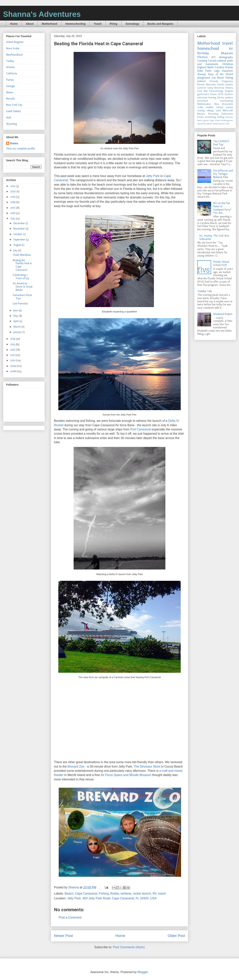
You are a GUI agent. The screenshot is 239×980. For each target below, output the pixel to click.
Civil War (203, 91)
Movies (201, 114)
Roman (201, 84)
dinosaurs (211, 84)
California (12, 73)
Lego (217, 71)
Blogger (143, 972)
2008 (13, 371)
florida (115, 894)
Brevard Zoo (76, 767)
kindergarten (227, 120)
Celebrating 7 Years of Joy (21, 277)
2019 (13, 197)
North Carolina (216, 67)
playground (204, 78)
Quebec (229, 94)
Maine (10, 92)
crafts (200, 107)
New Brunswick (224, 104)
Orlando (214, 81)
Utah (9, 118)
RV (154, 894)
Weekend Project (223, 314)
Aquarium (227, 71)
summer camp (205, 88)
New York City (14, 105)
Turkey (10, 61)
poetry (229, 107)
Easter (214, 94)
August (17, 245)
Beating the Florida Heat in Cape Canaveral (22, 265)
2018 (13, 202)
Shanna (14, 143)
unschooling (226, 101)
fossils (221, 84)
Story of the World (220, 74)
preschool (203, 101)
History (202, 57)
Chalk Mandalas (22, 255)
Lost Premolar (20, 304)
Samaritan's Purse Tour (22, 297)
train (227, 124)
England (202, 67)
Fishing (104, 894)
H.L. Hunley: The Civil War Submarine (214, 237)
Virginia (229, 91)
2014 (13, 339)
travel (162, 894)
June (16, 310)
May (16, 316)
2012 (13, 350)
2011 (13, 355)
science (201, 81)
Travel (98, 24)
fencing (212, 97)
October (18, 234)
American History (224, 88)
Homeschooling (75, 24)
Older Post (176, 936)
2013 (13, 344)
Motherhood (49, 24)
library (221, 97)
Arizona (10, 67)
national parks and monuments (215, 62)
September (20, 240)
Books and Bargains (160, 24)
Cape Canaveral (86, 894)
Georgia (11, 86)
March (17, 327)
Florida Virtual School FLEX (221, 263)
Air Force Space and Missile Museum (126, 775)
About (30, 24)
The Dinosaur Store (147, 767)
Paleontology (216, 91)
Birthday (203, 53)
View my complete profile (21, 149)
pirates (229, 84)
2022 (13, 186)
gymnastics (203, 94)
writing (221, 117)
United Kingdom (15, 42)
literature (202, 124)
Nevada (10, 99)
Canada (212, 61)
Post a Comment (70, 917)
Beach (69, 894)
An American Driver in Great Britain (23, 287)
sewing (201, 110)
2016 (13, 213)
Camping (202, 61)
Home (14, 24)
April (16, 321)
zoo (214, 78)
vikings (210, 110)
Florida (10, 80)
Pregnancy (227, 81)
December (20, 223)
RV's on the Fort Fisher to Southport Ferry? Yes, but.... (222, 208)
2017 (13, 208)
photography (226, 57)
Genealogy (133, 24)
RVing (114, 24)
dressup (202, 74)
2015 (13, 218)
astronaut (202, 97)
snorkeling (210, 117)
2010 (13, 360)
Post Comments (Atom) (129, 947)
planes (209, 124)
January (18, 332)
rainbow (126, 894)
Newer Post (63, 936)
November (20, 229)
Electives (229, 117)
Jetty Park (153, 176)
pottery (229, 97)
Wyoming (11, 124)
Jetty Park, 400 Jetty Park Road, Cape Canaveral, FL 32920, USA (112, 898)
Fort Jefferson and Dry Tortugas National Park (223, 174)
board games (203, 120)
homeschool (208, 48)
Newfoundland (14, 55)
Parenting (213, 114)
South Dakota (13, 111)
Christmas (228, 64)
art (213, 57)
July (16, 250)
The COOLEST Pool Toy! (221, 143)
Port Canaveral (141, 429)
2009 (13, 366)
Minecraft (228, 110)
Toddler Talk (205, 291)
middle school (215, 107)
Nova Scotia (13, 48)
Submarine (227, 114)
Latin (218, 110)
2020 (13, 191)
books (200, 117)
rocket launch (142, 894)
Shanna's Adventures (42, 14)
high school (215, 120)
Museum (227, 53)
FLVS (221, 94)
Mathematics (204, 104)
